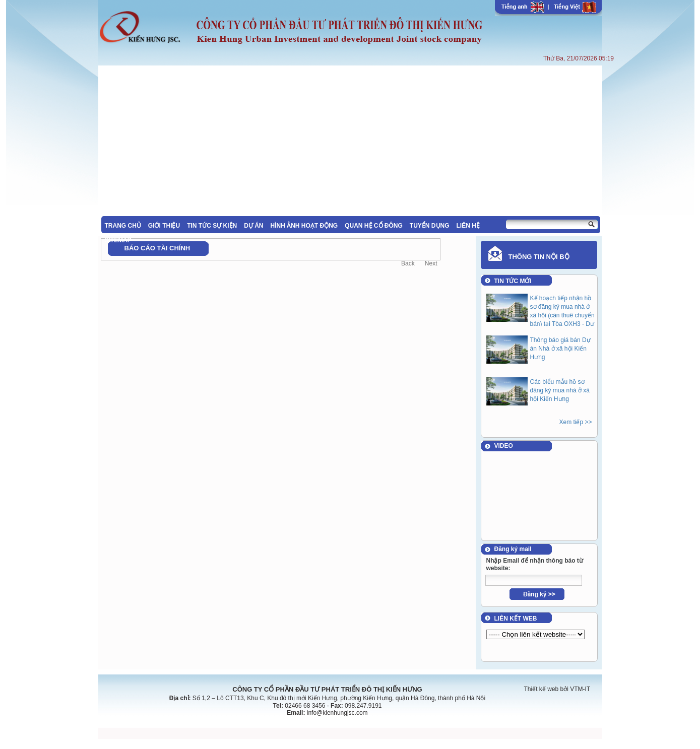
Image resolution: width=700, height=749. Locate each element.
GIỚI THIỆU (164, 226)
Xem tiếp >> (575, 422)
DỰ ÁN (253, 226)
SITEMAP (118, 240)
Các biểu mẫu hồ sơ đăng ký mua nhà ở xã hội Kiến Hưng (560, 390)
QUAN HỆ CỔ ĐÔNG (374, 226)
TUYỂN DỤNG (430, 226)
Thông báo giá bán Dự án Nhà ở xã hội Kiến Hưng (560, 349)
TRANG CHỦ (123, 226)
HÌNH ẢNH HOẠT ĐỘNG (304, 226)
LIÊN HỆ (468, 226)
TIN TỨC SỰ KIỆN (212, 226)
